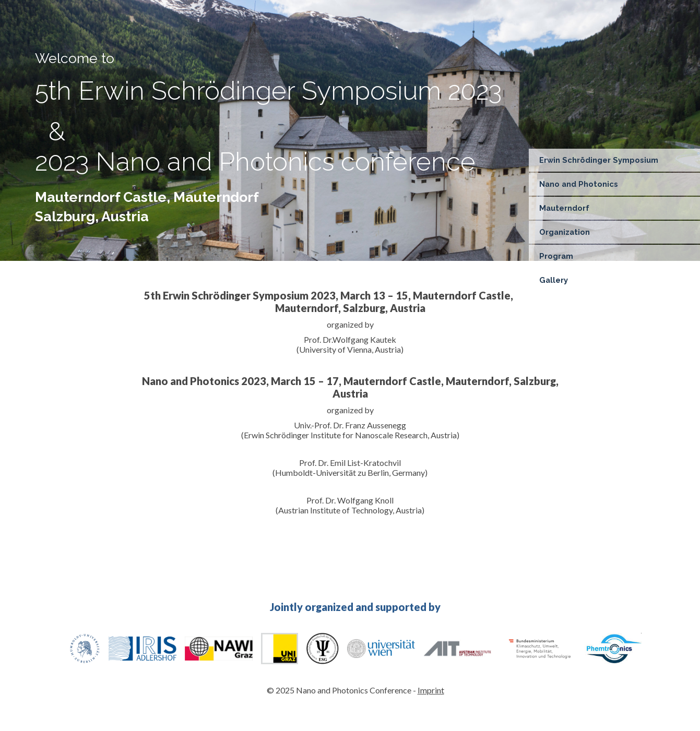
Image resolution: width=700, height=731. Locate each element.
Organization (565, 232)
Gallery (554, 280)
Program (556, 256)
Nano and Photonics (579, 184)
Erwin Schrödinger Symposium (599, 160)
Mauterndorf (564, 208)
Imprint (431, 690)
